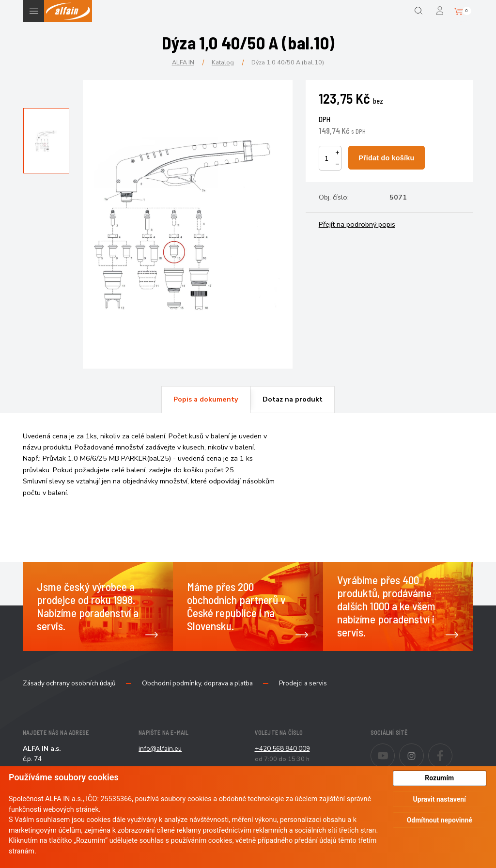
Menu (34, 11)
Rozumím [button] (439, 778)
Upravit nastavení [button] (440, 799)
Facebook (452, 749)
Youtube (395, 749)
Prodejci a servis (303, 683)
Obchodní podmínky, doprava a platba (197, 683)
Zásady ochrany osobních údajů (69, 683)
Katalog (223, 62)
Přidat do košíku (386, 158)
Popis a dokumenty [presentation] (206, 399)
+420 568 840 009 (282, 749)
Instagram (424, 749)
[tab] (206, 400)
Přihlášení (441, 11)
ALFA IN (183, 62)
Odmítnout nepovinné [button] (440, 820)
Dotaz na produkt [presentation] (293, 399)
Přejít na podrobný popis (357, 224)
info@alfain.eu (160, 749)
